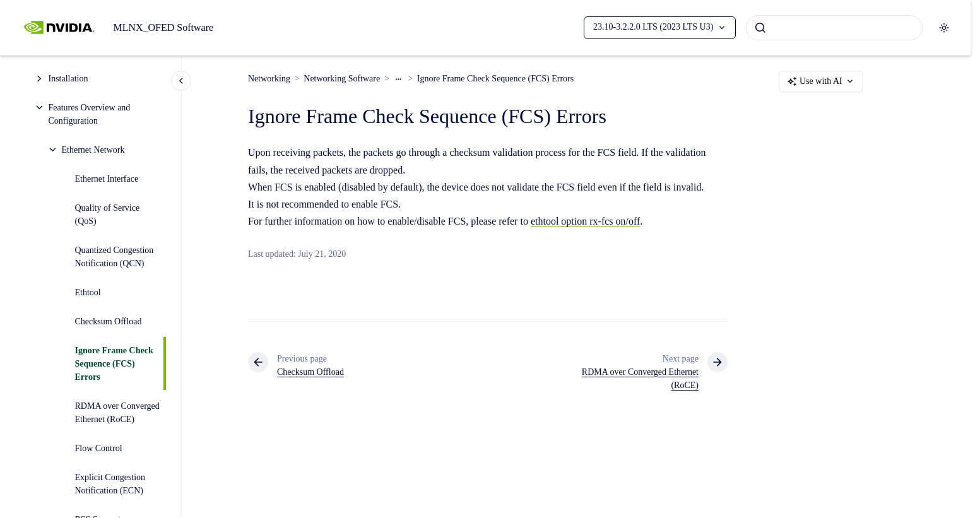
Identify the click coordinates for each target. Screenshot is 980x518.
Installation (68, 79)
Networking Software (342, 79)
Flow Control (99, 448)
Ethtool (88, 292)
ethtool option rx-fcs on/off (585, 221)
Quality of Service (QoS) (108, 215)
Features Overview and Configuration (90, 114)
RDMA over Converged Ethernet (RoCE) (117, 413)
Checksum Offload (109, 321)
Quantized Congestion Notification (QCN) (115, 257)
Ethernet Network (93, 150)
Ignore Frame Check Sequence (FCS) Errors (114, 364)
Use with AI (821, 81)
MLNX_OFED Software (163, 27)
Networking (269, 79)
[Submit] (760, 28)
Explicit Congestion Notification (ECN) (110, 484)
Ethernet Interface (107, 179)
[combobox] (834, 28)
